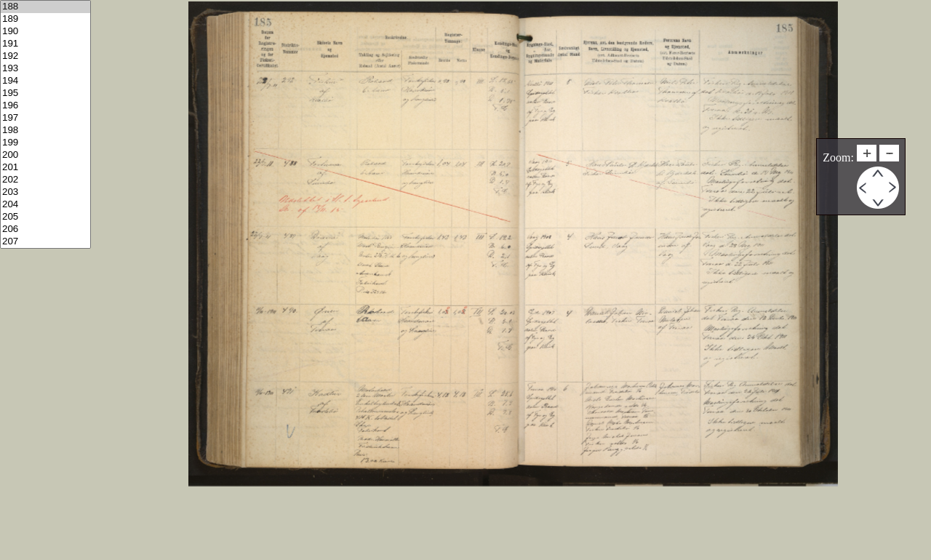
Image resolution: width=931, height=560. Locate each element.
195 (45, 93)
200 (45, 155)
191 (45, 44)
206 (45, 229)
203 (45, 192)
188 (45, 7)
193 (45, 69)
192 (45, 56)
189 (45, 19)
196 (45, 106)
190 (45, 32)
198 (45, 131)
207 (45, 242)
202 (45, 180)
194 (45, 81)
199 (45, 143)
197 (45, 118)
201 (45, 168)
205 (45, 217)
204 (45, 205)
